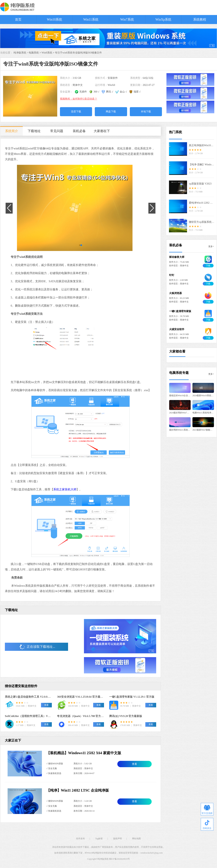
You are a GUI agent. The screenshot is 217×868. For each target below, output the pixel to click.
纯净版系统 (103, 859)
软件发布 (81, 839)
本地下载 (146, 112)
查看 (134, 764)
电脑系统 (34, 53)
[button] (80, 245)
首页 (18, 20)
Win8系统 (47, 53)
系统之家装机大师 (65, 489)
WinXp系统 (163, 20)
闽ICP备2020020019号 (119, 859)
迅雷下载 (76, 112)
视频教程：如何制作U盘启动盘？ (79, 99)
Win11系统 (91, 20)
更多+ (211, 246)
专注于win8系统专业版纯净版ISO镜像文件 (78, 53)
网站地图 (136, 839)
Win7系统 (127, 20)
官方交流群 (207, 810)
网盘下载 (111, 112)
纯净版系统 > (21, 53)
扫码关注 (207, 825)
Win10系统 (55, 20)
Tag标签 (99, 839)
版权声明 (118, 839)
